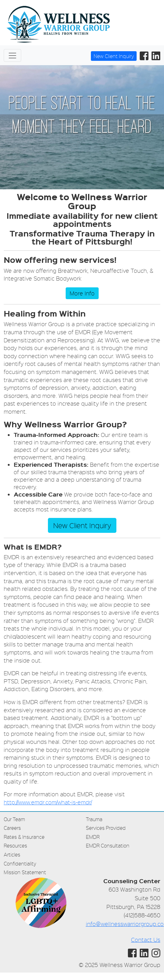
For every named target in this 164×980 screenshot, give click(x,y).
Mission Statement (25, 872)
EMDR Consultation (108, 845)
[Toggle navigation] (12, 55)
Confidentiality (20, 863)
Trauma (94, 819)
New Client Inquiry (114, 56)
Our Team (14, 819)
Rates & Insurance (24, 837)
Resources (15, 845)
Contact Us (146, 940)
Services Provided (106, 828)
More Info (82, 293)
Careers (12, 828)
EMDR (93, 837)
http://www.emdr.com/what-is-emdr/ (48, 802)
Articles (12, 854)
